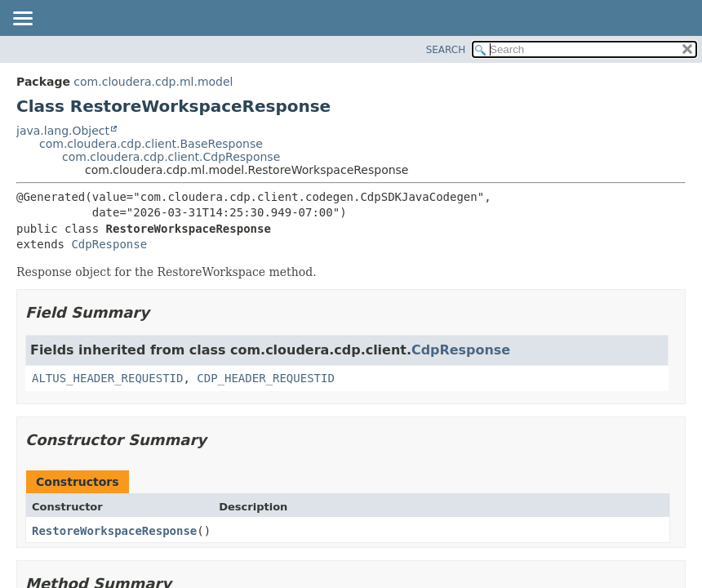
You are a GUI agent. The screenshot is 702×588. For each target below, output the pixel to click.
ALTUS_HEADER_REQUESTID (107, 378)
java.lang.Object (63, 131)
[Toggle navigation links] (22, 20)
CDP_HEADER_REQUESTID (266, 378)
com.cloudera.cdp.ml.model (153, 82)
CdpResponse (109, 244)
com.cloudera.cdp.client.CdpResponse (171, 157)
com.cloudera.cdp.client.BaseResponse (151, 144)
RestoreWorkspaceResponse (114, 531)
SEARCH (446, 50)
